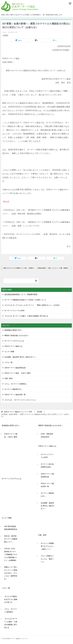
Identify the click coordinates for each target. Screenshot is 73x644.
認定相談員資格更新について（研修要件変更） (22, 294)
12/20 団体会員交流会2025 (47, 435)
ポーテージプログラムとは (14, 341)
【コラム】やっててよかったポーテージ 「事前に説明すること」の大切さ (32, 305)
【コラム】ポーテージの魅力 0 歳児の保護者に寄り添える (26, 316)
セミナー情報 (9, 352)
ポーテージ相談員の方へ (13, 389)
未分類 (5, 35)
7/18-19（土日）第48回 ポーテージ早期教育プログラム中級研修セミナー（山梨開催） (11, 554)
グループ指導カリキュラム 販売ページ (47, 559)
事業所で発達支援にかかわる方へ (17, 335)
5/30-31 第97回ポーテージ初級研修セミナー (11, 539)
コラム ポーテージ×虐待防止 (16, 384)
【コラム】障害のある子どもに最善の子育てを (11, 599)
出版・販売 (8, 378)
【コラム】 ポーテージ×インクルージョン (20, 400)
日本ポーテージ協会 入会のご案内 (17, 373)
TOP (18, 412)
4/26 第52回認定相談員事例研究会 (11, 528)
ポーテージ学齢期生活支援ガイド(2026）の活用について (25, 300)
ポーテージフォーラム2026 (14, 310)
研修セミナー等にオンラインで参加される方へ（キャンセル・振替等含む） (11, 573)
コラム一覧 (8, 362)
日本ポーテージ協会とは (13, 346)
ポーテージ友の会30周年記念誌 (47, 466)
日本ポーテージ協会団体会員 (15, 368)
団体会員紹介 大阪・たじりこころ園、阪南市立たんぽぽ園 (55, 268)
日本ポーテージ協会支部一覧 (15, 395)
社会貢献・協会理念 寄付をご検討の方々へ (20, 357)
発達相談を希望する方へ (13, 330)
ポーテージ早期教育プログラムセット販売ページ (47, 546)
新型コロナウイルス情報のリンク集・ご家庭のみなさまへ (20, 268)
